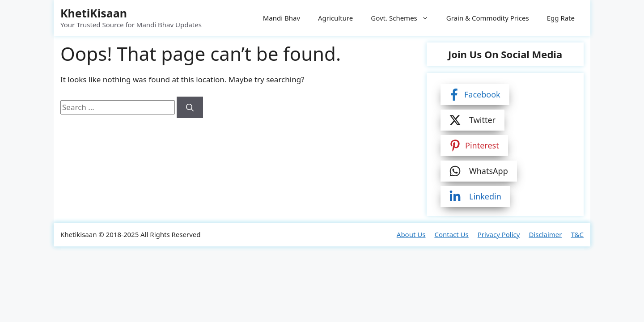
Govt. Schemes (404, 18)
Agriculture (335, 18)
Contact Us (451, 234)
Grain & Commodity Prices (488, 18)
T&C (577, 234)
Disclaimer (545, 234)
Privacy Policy (499, 234)
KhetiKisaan (94, 13)
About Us (411, 234)
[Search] (190, 107)
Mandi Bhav (282, 18)
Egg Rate (561, 18)
